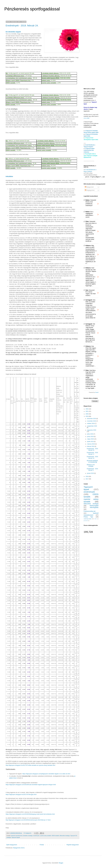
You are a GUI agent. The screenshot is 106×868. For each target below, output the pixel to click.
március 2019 (91, 444)
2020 (87, 414)
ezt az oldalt (87, 118)
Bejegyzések (89, 187)
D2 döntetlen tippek (13, 32)
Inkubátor (9, 176)
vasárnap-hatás (88, 519)
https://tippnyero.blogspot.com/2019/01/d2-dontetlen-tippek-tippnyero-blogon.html (31, 785)
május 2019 (91, 439)
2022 (87, 409)
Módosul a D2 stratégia (91, 465)
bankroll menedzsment (17, 836)
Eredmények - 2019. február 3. (92, 469)
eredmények (36, 836)
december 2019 (92, 419)
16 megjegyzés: (28, 833)
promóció (86, 521)
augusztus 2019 (92, 430)
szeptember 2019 (92, 426)
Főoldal (42, 845)
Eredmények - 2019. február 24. (22, 26)
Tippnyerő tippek (16, 837)
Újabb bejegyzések (12, 845)
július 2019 (90, 434)
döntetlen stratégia (28, 836)
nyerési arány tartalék (45, 836)
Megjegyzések (90, 190)
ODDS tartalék (55, 836)
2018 (87, 476)
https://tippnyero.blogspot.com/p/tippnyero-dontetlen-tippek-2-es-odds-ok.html (46, 774)
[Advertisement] (91, 53)
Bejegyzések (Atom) (19, 848)
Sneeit (97, 392)
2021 (87, 411)
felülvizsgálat (94, 506)
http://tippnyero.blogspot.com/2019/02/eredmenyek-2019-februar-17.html (28, 820)
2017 (87, 479)
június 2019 (91, 437)
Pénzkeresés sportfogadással (32, 9)
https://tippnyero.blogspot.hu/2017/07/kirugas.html (21, 794)
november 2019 (92, 421)
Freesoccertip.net (90, 511)
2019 (87, 416)
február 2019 (91, 446)
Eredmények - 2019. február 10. (92, 457)
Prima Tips (88, 517)
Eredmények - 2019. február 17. (92, 453)
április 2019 (91, 442)
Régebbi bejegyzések (73, 845)
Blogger (61, 863)
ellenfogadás (94, 507)
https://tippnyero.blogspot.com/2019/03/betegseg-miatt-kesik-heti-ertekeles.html (30, 814)
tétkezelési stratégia (65, 836)
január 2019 (91, 473)
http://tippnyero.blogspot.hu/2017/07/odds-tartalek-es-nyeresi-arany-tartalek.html (30, 765)
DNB (95, 519)
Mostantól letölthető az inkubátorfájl (92, 461)
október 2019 (91, 423)
